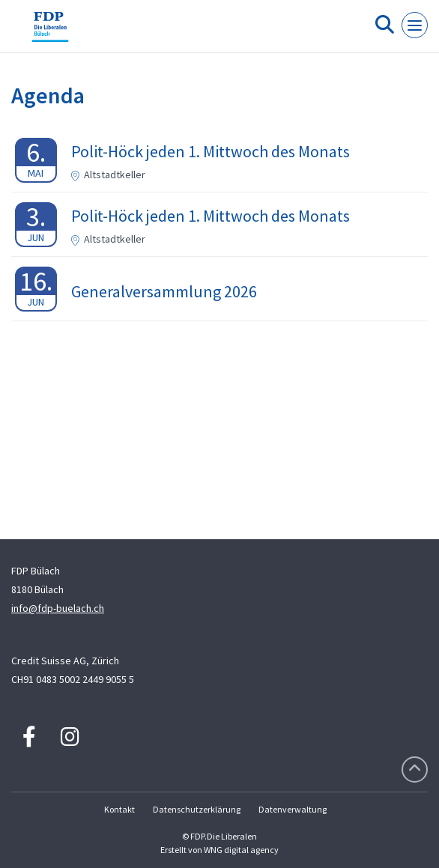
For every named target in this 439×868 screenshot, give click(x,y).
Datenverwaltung (293, 809)
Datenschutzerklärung (197, 809)
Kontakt (119, 809)
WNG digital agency (241, 850)
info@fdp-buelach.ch (58, 608)
